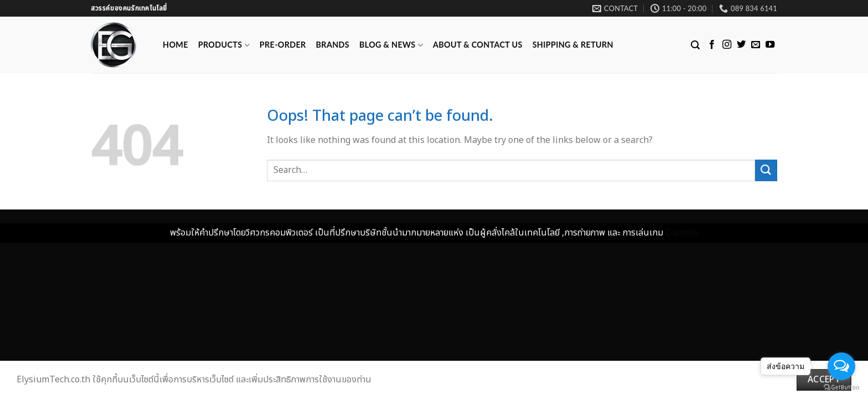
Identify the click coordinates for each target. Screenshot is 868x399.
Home (175, 45)
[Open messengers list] (841, 366)
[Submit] (766, 170)
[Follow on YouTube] (770, 45)
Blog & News (391, 45)
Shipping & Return (573, 45)
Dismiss (682, 233)
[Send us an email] (756, 45)
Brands (333, 45)
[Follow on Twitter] (741, 45)
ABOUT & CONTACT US (478, 45)
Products (224, 45)
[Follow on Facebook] (712, 45)
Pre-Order (283, 45)
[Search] (695, 45)
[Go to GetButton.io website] (841, 388)
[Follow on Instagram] (727, 45)
